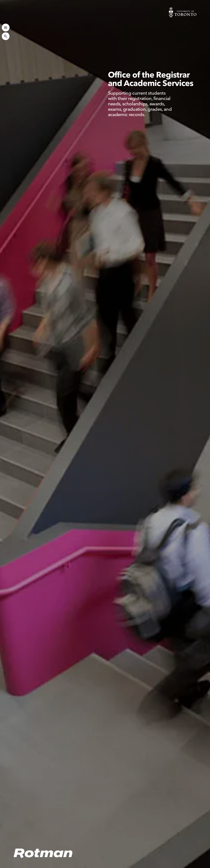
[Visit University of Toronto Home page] (183, 12)
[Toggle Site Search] (6, 36)
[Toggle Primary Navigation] (6, 27)
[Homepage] (43, 853)
